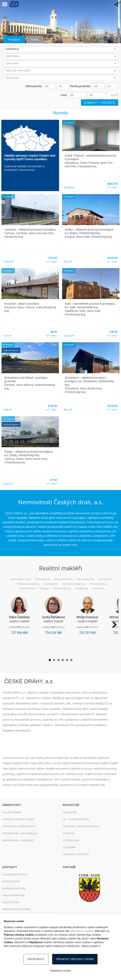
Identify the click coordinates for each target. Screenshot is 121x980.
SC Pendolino (71, 840)
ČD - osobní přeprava (76, 819)
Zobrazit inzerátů (100, 103)
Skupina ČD (70, 812)
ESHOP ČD (69, 833)
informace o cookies (82, 931)
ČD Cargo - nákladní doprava (81, 826)
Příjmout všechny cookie (75, 959)
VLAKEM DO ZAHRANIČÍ (76, 854)
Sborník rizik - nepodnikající (20, 833)
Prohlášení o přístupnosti (19, 826)
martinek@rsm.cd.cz (21, 627)
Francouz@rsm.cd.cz (94, 627)
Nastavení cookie (61, 971)
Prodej (35, 40)
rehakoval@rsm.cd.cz (57, 627)
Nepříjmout (36, 959)
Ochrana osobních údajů (18, 819)
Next (113, 625)
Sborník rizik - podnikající (18, 840)
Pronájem (14, 40)
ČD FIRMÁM (69, 847)
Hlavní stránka (12, 812)
